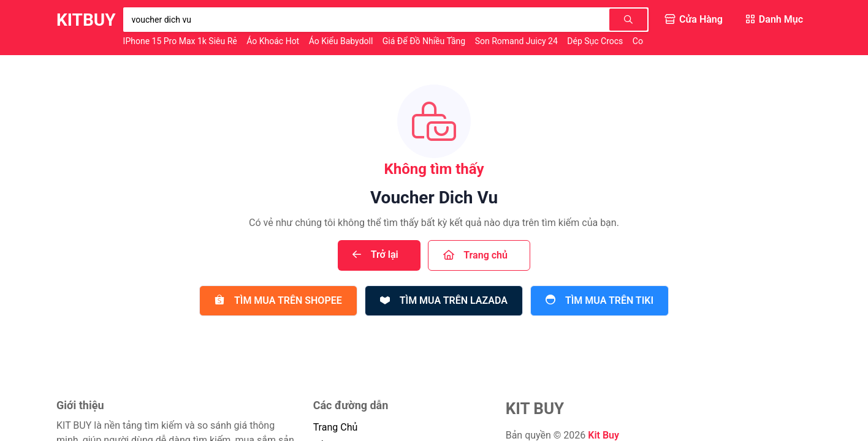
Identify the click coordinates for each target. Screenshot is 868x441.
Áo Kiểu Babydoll (342, 41)
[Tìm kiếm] (628, 20)
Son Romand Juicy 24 (518, 41)
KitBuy (86, 20)
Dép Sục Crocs (596, 41)
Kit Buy (603, 435)
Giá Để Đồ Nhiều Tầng (425, 41)
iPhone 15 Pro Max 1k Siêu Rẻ (181, 41)
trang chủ (336, 427)
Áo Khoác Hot (274, 41)
